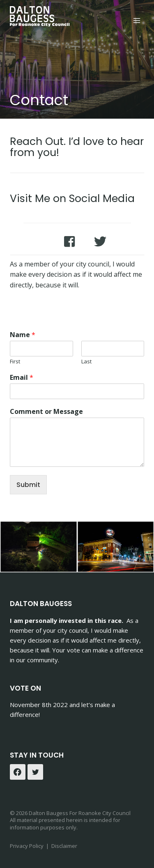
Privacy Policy (27, 846)
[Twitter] (35, 772)
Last (86, 362)
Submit (28, 485)
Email (22, 378)
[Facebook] (18, 772)
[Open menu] (137, 20)
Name (23, 335)
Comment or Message (46, 412)
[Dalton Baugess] (41, 16)
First (15, 362)
